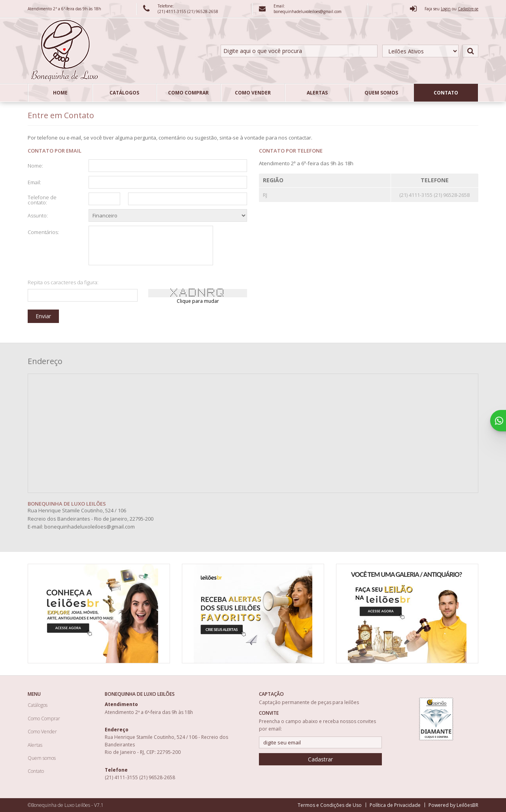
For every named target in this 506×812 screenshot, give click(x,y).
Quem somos (381, 93)
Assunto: (38, 215)
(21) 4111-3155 (173, 11)
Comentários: (43, 232)
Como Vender (253, 93)
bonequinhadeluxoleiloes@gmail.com (90, 527)
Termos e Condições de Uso (330, 805)
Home (60, 93)
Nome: (35, 165)
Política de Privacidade (395, 805)
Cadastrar (320, 759)
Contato (446, 93)
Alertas (317, 93)
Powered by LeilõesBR (453, 805)
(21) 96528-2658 (203, 11)
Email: (34, 182)
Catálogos (124, 93)
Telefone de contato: (42, 199)
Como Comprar (188, 93)
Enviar (43, 316)
